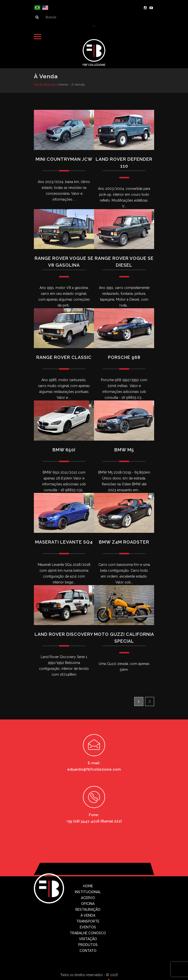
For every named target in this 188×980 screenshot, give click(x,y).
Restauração (88, 909)
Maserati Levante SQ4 (64, 541)
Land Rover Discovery (64, 633)
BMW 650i (64, 449)
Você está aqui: (46, 84)
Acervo (88, 897)
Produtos (88, 944)
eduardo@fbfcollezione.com (94, 768)
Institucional (88, 891)
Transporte (88, 920)
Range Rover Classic (64, 356)
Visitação (88, 938)
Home (63, 84)
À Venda (78, 84)
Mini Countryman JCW (64, 158)
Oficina (88, 903)
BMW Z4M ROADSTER (124, 541)
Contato (88, 950)
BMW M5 (124, 449)
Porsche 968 (124, 356)
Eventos (88, 926)
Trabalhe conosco (88, 932)
